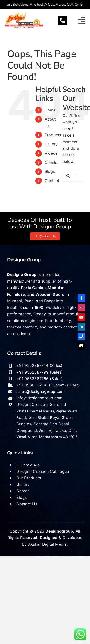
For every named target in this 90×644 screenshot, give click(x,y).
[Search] (68, 176)
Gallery (51, 144)
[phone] (63, 20)
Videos (51, 153)
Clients (51, 162)
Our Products (29, 478)
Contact (52, 181)
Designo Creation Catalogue (43, 471)
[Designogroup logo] (24, 14)
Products (53, 135)
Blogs (50, 171)
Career (23, 491)
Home (50, 110)
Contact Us (27, 504)
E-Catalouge (28, 465)
